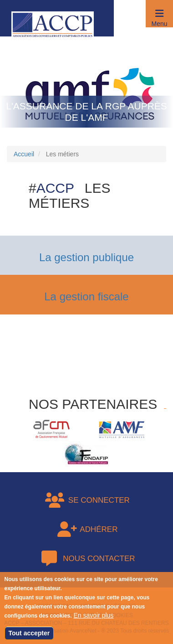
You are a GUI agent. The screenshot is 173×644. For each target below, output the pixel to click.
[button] (159, 14)
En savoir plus (93, 620)
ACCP (55, 188)
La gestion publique (86, 257)
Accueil (24, 154)
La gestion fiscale (86, 296)
